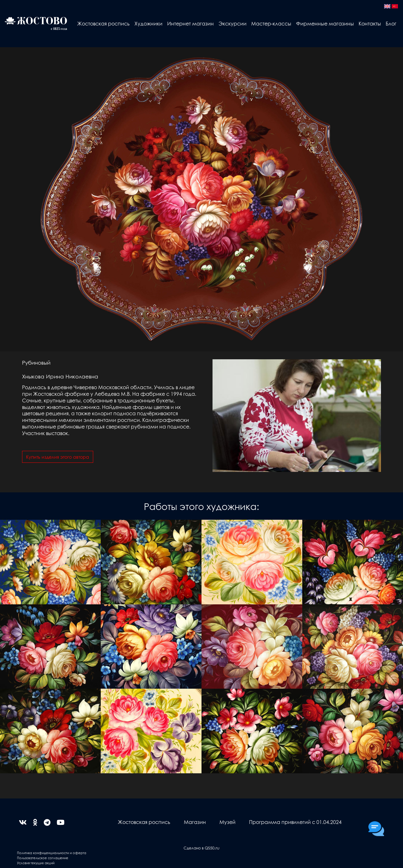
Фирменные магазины (325, 23)
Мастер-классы (271, 23)
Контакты (370, 23)
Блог (391, 23)
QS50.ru (212, 848)
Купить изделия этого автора (58, 457)
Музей (227, 822)
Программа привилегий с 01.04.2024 (295, 822)
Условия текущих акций (36, 863)
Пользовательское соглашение (43, 858)
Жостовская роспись (103, 23)
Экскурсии (233, 23)
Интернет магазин (190, 23)
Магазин (195, 822)
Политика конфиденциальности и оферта (52, 853)
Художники (148, 23)
